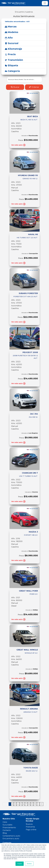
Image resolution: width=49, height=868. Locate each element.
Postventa (30, 827)
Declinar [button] (29, 864)
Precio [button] (10, 54)
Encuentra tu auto (11, 839)
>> (41, 804)
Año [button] (9, 38)
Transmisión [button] (14, 60)
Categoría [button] (12, 71)
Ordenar (34, 87)
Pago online (31, 830)
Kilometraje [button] (13, 49)
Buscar (15, 87)
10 (35, 804)
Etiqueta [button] (11, 65)
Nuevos (29, 824)
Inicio (5, 822)
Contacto (7, 830)
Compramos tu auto (11, 836)
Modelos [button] (12, 32)
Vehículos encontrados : (17, 21)
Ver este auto (18, 145)
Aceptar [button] (20, 864)
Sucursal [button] (12, 43)
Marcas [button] (11, 27)
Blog (5, 833)
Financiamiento (9, 828)
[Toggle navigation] (45, 3)
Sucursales (7, 825)
